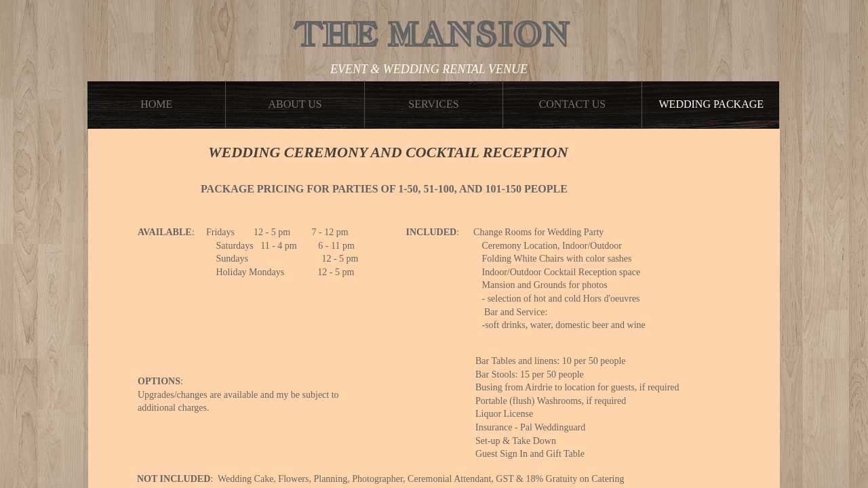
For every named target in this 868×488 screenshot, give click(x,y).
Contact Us (572, 104)
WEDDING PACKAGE (712, 104)
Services (433, 104)
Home (156, 104)
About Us (295, 104)
